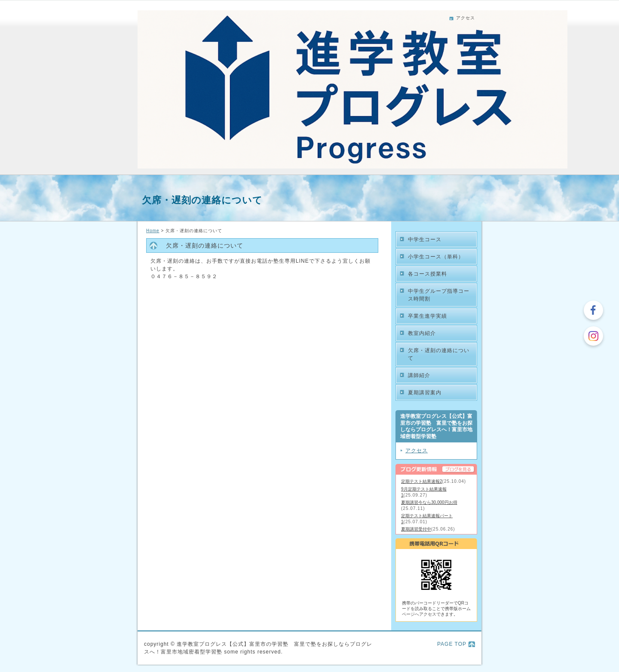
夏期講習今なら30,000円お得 (429, 502)
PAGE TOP (452, 644)
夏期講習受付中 (416, 529)
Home (153, 231)
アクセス (466, 18)
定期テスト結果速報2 (422, 481)
